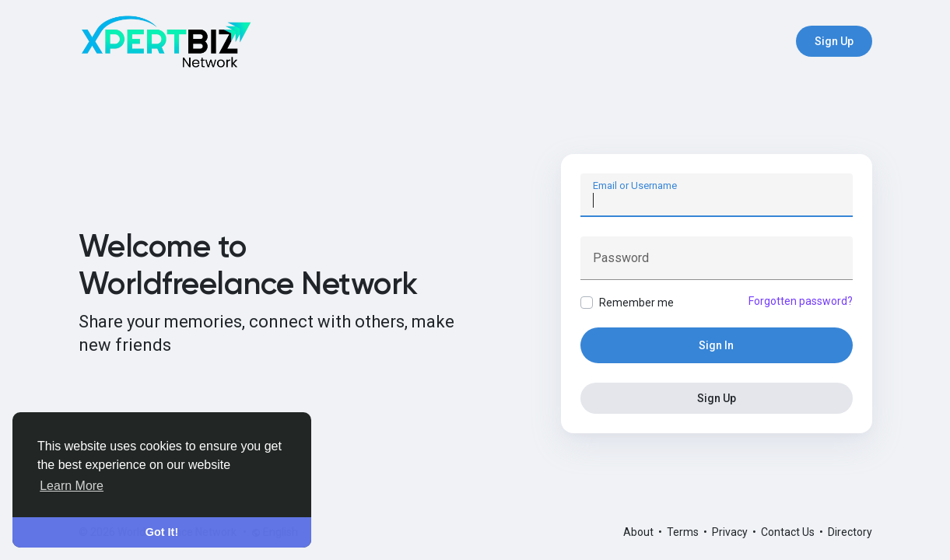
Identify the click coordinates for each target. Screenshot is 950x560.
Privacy (731, 532)
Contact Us (789, 532)
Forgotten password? (801, 301)
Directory (850, 532)
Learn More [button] (72, 486)
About (640, 532)
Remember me (636, 303)
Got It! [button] (162, 532)
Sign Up (834, 41)
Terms (684, 532)
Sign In (716, 345)
